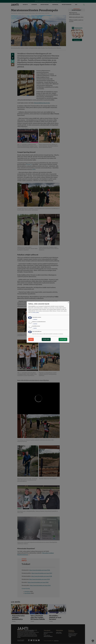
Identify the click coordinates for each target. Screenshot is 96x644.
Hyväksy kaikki (63, 339)
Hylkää (31, 339)
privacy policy (36, 313)
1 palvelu (34, 328)
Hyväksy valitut (46, 339)
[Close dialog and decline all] (68, 302)
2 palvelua (35, 320)
